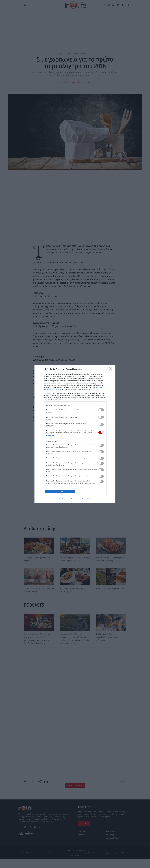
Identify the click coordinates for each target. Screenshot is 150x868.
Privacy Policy (87, 463)
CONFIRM (61, 455)
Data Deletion (63, 463)
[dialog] (75, 434)
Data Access (75, 463)
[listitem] (75, 441)
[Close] (111, 405)
